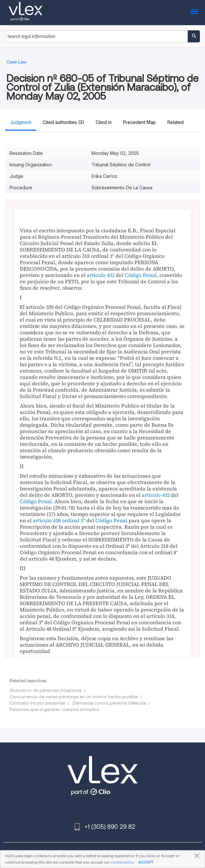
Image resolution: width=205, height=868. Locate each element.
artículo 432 (101, 275)
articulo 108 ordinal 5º (59, 520)
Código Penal (141, 275)
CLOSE (196, 856)
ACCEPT (146, 862)
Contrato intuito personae (37, 703)
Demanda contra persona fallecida (109, 703)
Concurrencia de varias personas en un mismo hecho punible (74, 697)
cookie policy (122, 862)
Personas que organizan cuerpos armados (54, 709)
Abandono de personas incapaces (46, 690)
